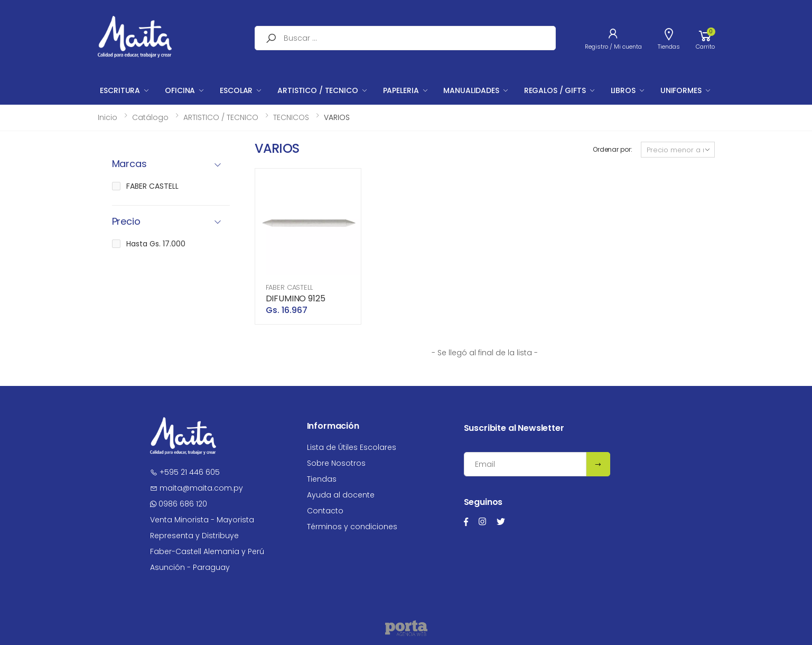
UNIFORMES (681, 90)
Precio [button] (126, 222)
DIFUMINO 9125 (296, 298)
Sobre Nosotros (336, 463)
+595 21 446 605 (185, 472)
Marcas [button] (129, 164)
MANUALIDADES (471, 90)
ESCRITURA (120, 90)
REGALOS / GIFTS (555, 90)
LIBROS (623, 90)
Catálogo (150, 117)
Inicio (108, 117)
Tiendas (322, 479)
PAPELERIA (401, 90)
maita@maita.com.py (197, 488)
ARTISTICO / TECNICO (318, 90)
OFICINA (180, 90)
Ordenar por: (613, 149)
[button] (705, 38)
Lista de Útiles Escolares (352, 447)
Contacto (325, 511)
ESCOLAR (236, 90)
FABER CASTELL (289, 287)
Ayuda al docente (341, 495)
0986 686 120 (179, 504)
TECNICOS (291, 117)
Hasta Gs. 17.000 (156, 244)
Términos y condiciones (352, 527)
